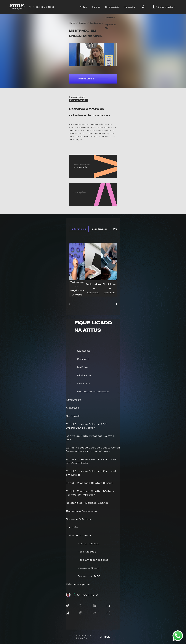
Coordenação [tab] (100, 229)
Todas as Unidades (42, 7)
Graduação (95, 23)
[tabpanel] (93, 275)
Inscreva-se (93, 79)
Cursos (82, 23)
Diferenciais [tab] (79, 229)
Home (72, 23)
